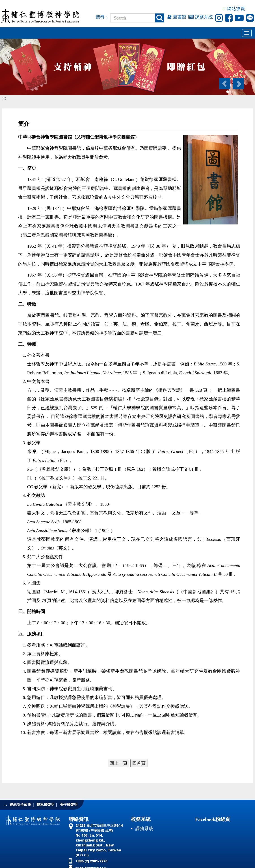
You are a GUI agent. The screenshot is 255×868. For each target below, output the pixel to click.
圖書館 (177, 17)
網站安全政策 (20, 805)
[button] (224, 84)
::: (224, 9)
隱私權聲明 (45, 805)
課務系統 (201, 17)
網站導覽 (236, 9)
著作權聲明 (69, 805)
